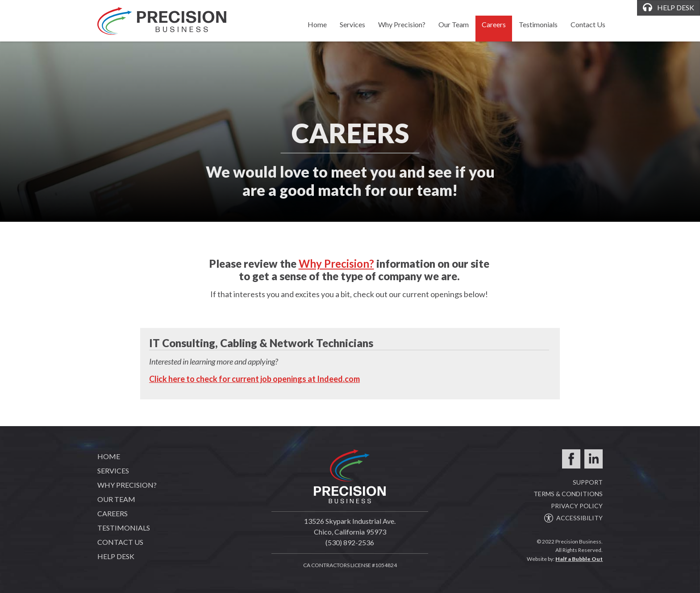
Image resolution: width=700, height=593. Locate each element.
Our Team (454, 24)
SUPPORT (588, 482)
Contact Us (588, 24)
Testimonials (538, 24)
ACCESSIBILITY (573, 518)
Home (317, 24)
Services (352, 24)
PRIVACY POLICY (577, 506)
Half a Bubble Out (579, 559)
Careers (494, 24)
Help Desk (116, 556)
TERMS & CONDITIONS (568, 494)
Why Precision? (402, 24)
